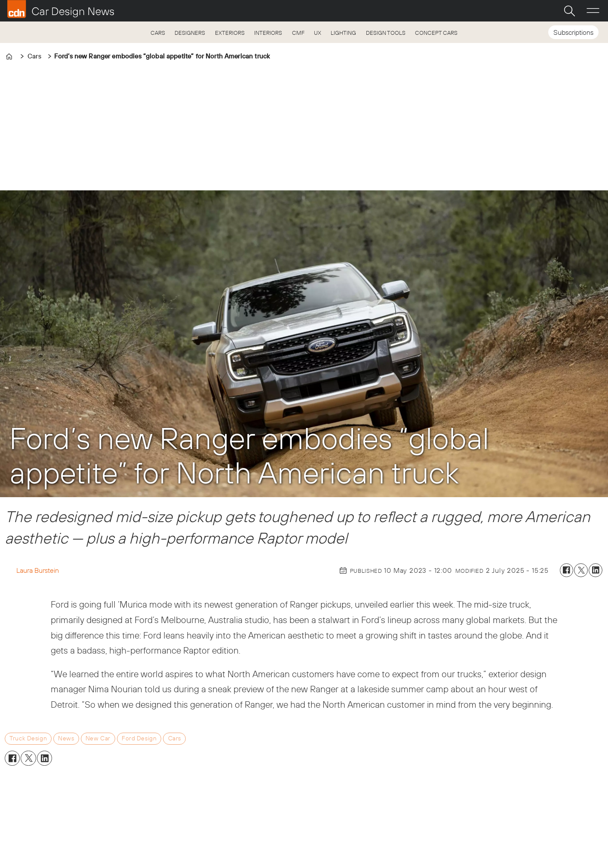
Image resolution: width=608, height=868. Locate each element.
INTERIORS (268, 33)
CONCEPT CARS (436, 33)
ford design (139, 738)
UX (318, 33)
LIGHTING (343, 33)
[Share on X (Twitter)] (581, 570)
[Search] (569, 11)
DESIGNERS (190, 33)
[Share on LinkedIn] (596, 570)
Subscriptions (573, 32)
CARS (158, 33)
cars (175, 738)
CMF (298, 33)
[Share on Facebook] (567, 570)
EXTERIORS (230, 33)
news (66, 738)
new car (98, 738)
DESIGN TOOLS (386, 33)
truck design (28, 738)
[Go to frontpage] (61, 9)
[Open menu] (593, 11)
